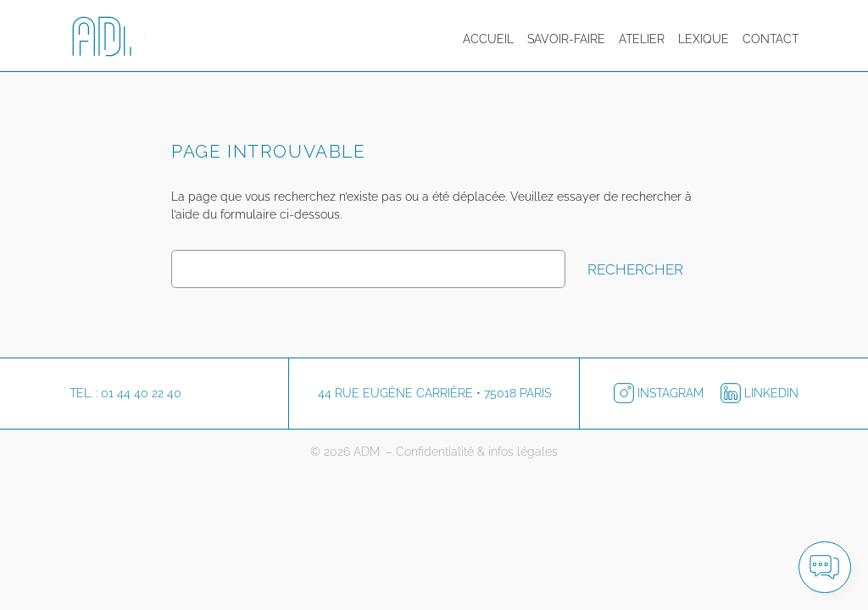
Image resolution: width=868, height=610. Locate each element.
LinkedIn (759, 393)
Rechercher (635, 269)
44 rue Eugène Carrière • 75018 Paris (434, 393)
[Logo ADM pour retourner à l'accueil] (120, 39)
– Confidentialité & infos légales (472, 452)
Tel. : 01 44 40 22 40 (125, 393)
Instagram (660, 393)
